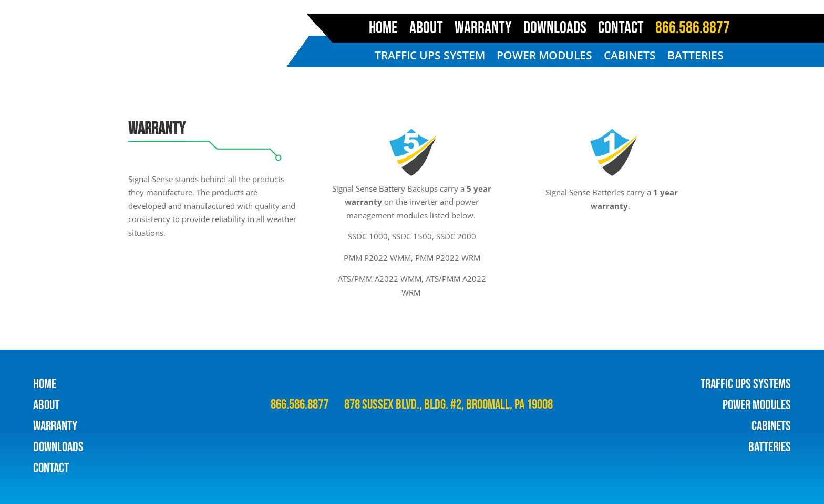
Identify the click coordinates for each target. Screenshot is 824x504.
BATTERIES (696, 57)
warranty (55, 427)
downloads (58, 448)
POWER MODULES (544, 57)
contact (51, 469)
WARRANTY (483, 30)
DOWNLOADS (555, 30)
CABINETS (630, 57)
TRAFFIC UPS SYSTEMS (746, 385)
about (46, 406)
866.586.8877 (693, 30)
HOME (383, 30)
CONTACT (621, 30)
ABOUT (426, 30)
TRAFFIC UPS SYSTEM (430, 57)
